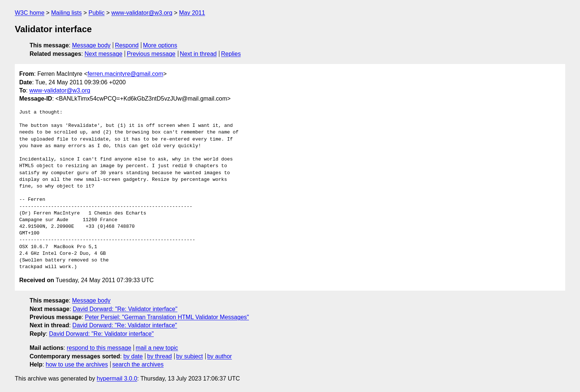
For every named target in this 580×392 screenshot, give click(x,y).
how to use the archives (77, 364)
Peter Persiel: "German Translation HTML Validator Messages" (167, 317)
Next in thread (198, 54)
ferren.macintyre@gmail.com (126, 74)
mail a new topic (157, 348)
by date (133, 356)
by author (220, 356)
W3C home (30, 13)
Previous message (151, 54)
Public (97, 13)
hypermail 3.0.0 (117, 379)
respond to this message (99, 348)
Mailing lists (66, 13)
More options (160, 45)
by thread (160, 356)
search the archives (138, 364)
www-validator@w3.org (142, 13)
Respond (127, 45)
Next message (104, 54)
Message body (91, 45)
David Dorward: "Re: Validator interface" (125, 309)
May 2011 (192, 13)
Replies (231, 54)
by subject (189, 356)
